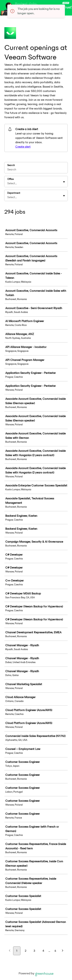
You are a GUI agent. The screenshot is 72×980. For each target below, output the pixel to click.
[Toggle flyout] (64, 182)
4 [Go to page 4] (43, 951)
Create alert (23, 147)
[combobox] (8, 183)
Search (11, 165)
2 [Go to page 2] (26, 951)
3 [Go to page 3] (34, 951)
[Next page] (63, 951)
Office (10, 179)
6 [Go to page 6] (55, 951)
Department (14, 193)
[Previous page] (10, 951)
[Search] (36, 170)
